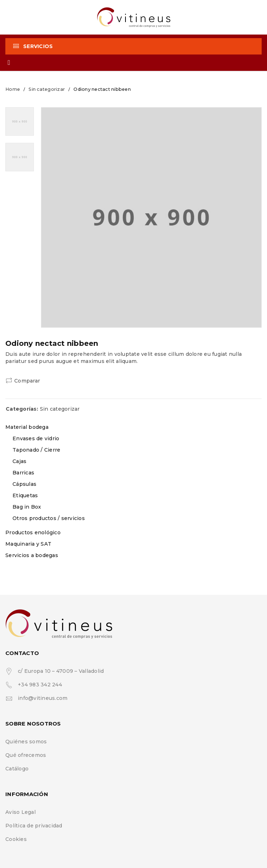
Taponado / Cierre (36, 450)
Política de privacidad (34, 826)
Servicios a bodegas (32, 555)
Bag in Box (27, 507)
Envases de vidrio (36, 438)
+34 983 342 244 (40, 685)
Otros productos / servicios (49, 518)
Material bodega (27, 427)
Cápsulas (24, 484)
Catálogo (17, 769)
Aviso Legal (20, 812)
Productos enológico (33, 532)
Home (13, 89)
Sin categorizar (47, 89)
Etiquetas (25, 495)
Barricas (23, 473)
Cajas (19, 461)
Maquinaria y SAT (28, 544)
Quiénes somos (26, 742)
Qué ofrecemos (26, 755)
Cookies (16, 839)
